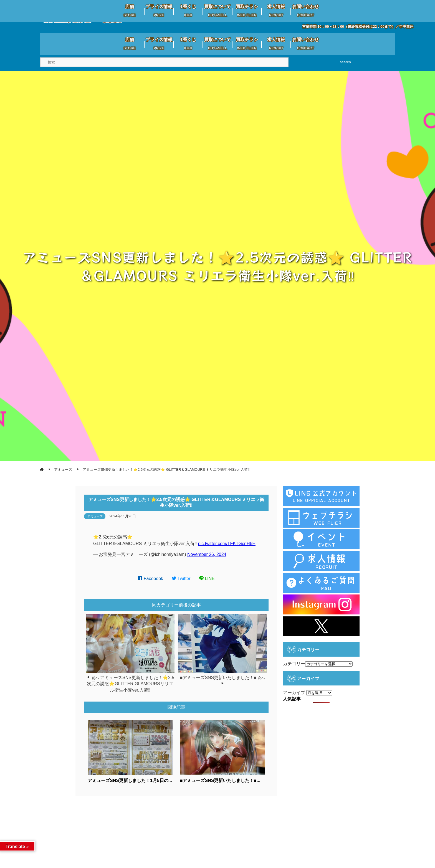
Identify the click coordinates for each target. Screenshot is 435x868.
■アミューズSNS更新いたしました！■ (218, 678)
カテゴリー (294, 664)
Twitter (181, 579)
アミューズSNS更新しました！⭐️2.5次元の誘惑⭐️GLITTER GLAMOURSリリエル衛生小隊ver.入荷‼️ (131, 684)
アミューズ (95, 516)
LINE (207, 579)
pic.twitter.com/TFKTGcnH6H (227, 544)
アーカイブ (294, 693)
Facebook (151, 579)
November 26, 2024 (207, 554)
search (345, 62)
